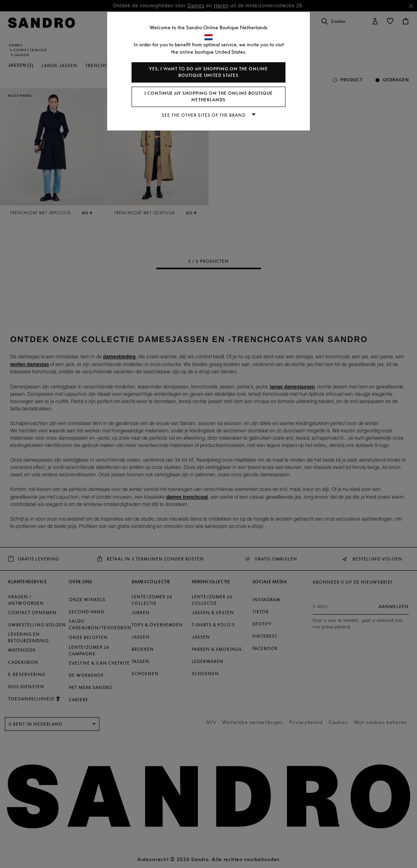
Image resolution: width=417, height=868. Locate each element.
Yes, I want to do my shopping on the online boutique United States (208, 72)
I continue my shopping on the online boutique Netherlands (209, 97)
